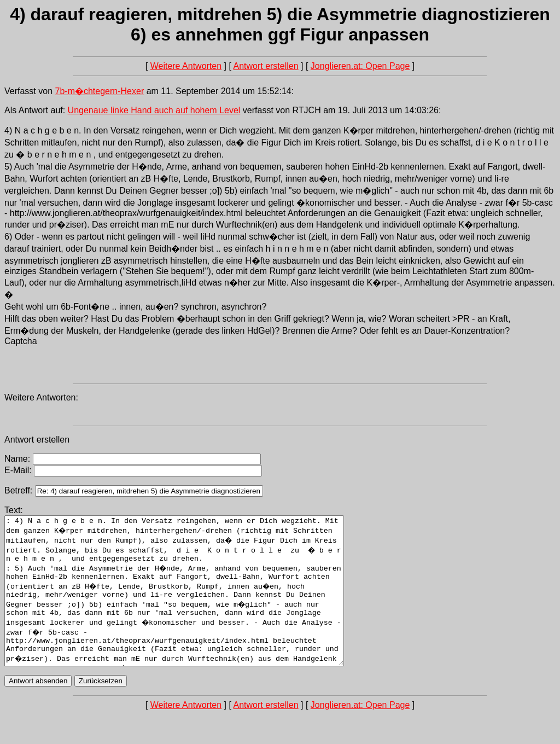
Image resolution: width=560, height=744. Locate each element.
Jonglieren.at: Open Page (360, 66)
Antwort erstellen (266, 66)
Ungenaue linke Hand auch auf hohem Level (154, 110)
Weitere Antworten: (41, 397)
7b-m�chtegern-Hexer (100, 91)
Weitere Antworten (186, 66)
